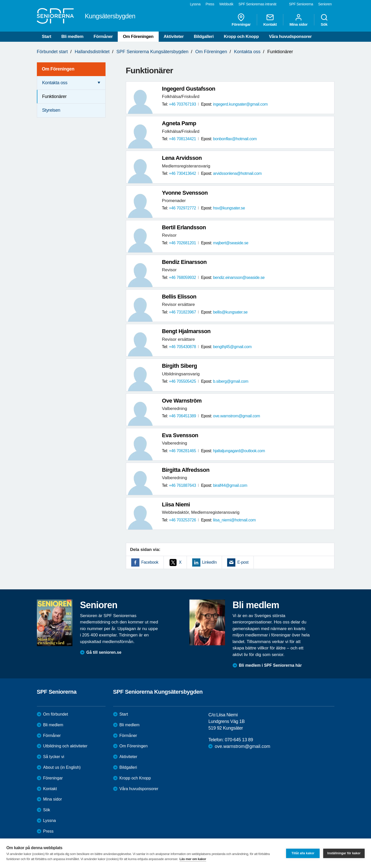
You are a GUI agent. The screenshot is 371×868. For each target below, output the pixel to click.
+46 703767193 (182, 104)
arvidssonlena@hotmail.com (237, 173)
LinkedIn (209, 562)
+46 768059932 (182, 278)
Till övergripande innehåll (0, 0)
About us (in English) (62, 767)
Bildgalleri (204, 37)
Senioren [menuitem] (325, 4)
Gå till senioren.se (104, 652)
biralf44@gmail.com (230, 485)
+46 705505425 (182, 381)
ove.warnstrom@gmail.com (237, 416)
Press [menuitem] (210, 4)
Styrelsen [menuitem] (51, 110)
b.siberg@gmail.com (231, 381)
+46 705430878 (182, 347)
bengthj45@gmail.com (232, 347)
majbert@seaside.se (231, 243)
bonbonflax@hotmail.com (235, 139)
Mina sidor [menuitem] (298, 20)
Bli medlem (72, 37)
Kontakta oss (247, 52)
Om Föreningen (138, 37)
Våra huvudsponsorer (290, 37)
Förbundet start (52, 52)
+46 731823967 (182, 312)
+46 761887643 (182, 485)
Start (47, 37)
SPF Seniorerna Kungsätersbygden (152, 52)
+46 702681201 (182, 243)
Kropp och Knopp (241, 37)
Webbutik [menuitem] (226, 4)
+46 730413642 (182, 173)
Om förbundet (56, 714)
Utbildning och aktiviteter (65, 746)
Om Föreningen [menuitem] (58, 69)
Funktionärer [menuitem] (54, 96)
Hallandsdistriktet (92, 52)
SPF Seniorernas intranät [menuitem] (257, 4)
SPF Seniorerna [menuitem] (301, 4)
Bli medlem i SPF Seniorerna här (270, 665)
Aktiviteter (174, 37)
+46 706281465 (182, 451)
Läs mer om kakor (193, 859)
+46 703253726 (182, 520)
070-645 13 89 (239, 740)
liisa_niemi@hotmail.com (234, 520)
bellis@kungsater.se (230, 312)
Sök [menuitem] (324, 20)
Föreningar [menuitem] (241, 20)
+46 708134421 (182, 139)
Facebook (150, 562)
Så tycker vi (54, 757)
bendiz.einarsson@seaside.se (239, 278)
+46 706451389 (182, 416)
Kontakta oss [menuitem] (55, 83)
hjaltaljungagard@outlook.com (239, 451)
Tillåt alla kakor (303, 853)
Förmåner (103, 37)
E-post (243, 562)
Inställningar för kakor (344, 853)
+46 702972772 (182, 208)
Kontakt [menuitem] (270, 20)
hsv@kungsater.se (229, 208)
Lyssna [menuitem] (195, 4)
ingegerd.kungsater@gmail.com (240, 104)
